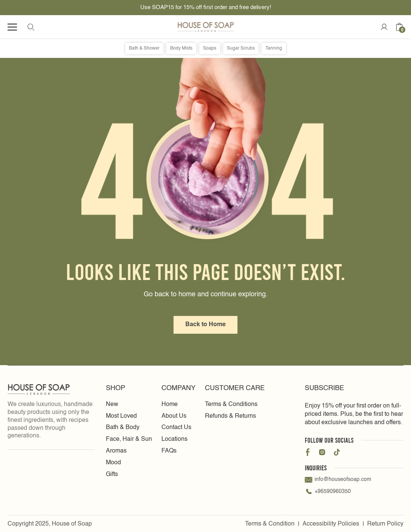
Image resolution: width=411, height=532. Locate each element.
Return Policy (385, 524)
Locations (174, 439)
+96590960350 (328, 492)
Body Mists (181, 48)
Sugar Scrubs (241, 48)
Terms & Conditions (231, 404)
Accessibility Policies (331, 524)
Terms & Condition (270, 524)
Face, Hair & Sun (129, 439)
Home (170, 404)
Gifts (112, 474)
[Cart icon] (399, 27)
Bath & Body (123, 428)
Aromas (116, 451)
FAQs (169, 451)
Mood (113, 463)
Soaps (210, 48)
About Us (174, 416)
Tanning (274, 48)
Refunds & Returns (230, 416)
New (112, 404)
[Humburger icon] (12, 27)
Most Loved (121, 416)
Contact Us (176, 428)
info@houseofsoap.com (338, 480)
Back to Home (205, 325)
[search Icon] (31, 27)
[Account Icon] (384, 27)
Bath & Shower (144, 48)
